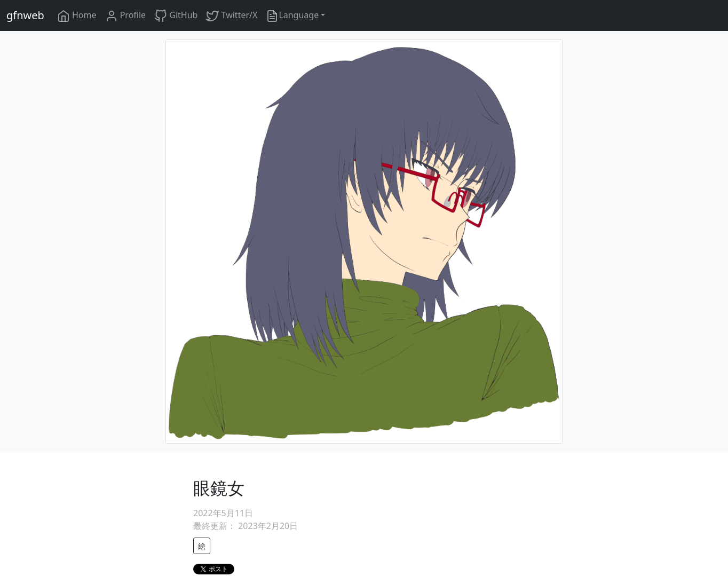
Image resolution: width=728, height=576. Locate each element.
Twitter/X (232, 16)
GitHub (176, 16)
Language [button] (292, 16)
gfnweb (25, 15)
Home (77, 16)
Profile (126, 16)
